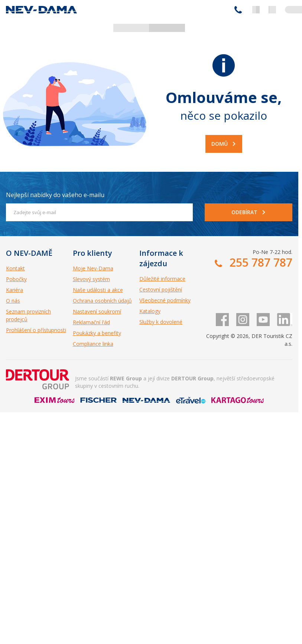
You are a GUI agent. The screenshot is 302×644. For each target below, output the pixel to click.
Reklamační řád (91, 322)
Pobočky (16, 279)
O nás (13, 301)
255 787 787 (238, 10)
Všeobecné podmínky (165, 300)
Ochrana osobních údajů (102, 301)
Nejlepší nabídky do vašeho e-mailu (55, 195)
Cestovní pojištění (161, 289)
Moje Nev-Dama (93, 268)
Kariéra (14, 290)
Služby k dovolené (161, 322)
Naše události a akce (98, 290)
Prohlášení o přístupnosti (36, 330)
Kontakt (15, 268)
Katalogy (150, 311)
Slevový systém (91, 279)
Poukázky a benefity (97, 333)
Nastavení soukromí (97, 311)
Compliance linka (93, 344)
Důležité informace (162, 279)
